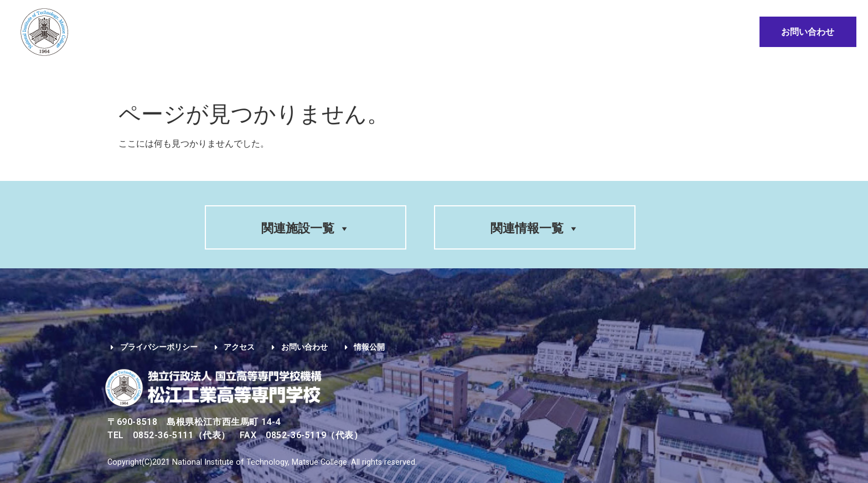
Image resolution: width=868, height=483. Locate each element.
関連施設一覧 (306, 228)
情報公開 (699, 76)
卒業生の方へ (529, 76)
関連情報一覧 (535, 228)
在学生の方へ (446, 76)
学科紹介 (223, 76)
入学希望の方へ (359, 76)
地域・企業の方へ (622, 76)
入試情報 (280, 76)
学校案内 (165, 76)
